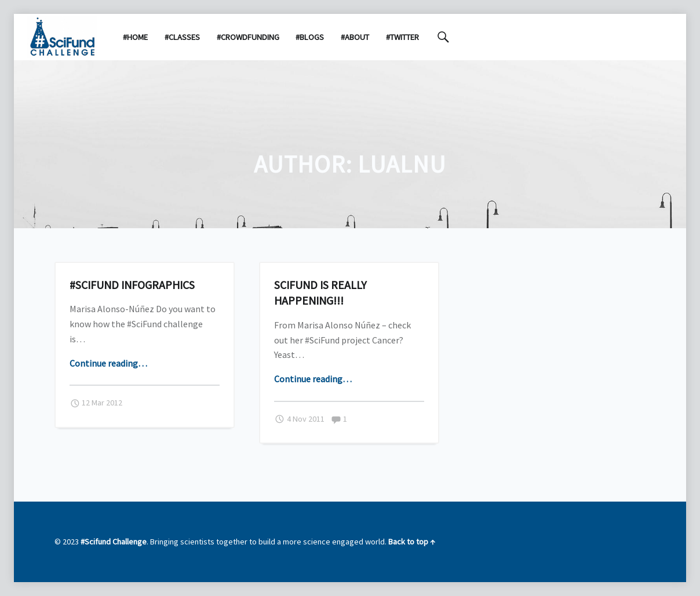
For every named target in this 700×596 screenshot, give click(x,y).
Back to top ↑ (412, 542)
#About (355, 37)
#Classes (182, 37)
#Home (135, 37)
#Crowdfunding (248, 37)
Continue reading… (108, 363)
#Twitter (402, 37)
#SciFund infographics (132, 285)
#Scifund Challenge (114, 542)
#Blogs (310, 37)
